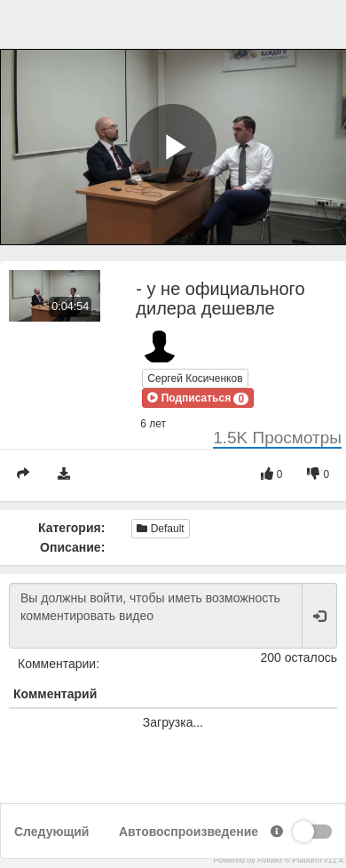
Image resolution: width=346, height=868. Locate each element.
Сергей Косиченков (195, 378)
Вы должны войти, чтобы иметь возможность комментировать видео (156, 616)
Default (160, 529)
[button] (198, 398)
